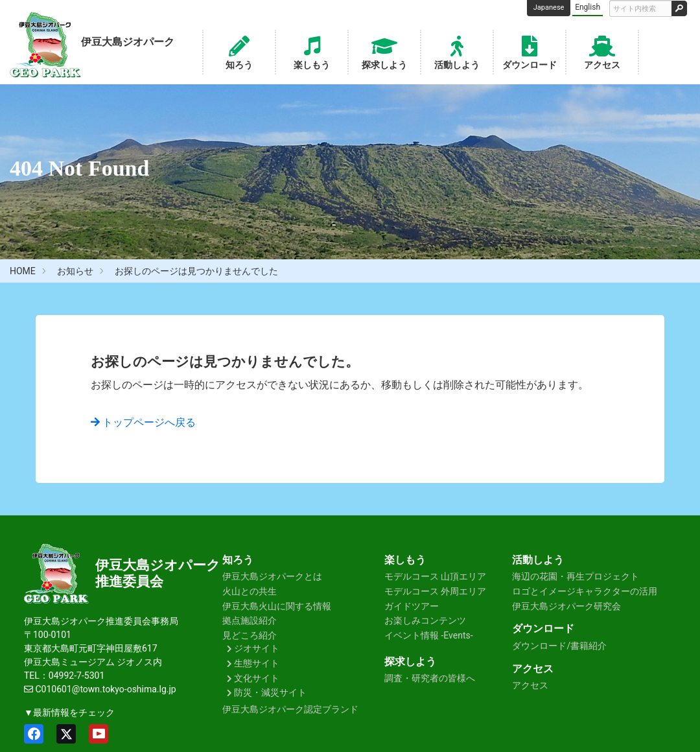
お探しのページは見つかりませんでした (196, 271)
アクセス (602, 51)
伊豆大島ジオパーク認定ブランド (290, 709)
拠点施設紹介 (250, 620)
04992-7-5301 (76, 676)
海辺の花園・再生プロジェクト (576, 576)
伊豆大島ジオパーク (158, 565)
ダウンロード (530, 51)
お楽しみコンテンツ (425, 620)
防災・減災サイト (270, 692)
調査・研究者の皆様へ (430, 678)
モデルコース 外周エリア (435, 591)
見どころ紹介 (250, 635)
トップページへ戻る (143, 422)
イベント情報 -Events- (429, 635)
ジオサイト (257, 648)
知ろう (239, 51)
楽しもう (312, 51)
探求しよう (384, 51)
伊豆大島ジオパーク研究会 (566, 606)
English (588, 7)
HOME (23, 271)
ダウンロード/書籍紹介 (559, 646)
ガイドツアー (412, 606)
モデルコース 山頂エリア (435, 576)
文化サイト (257, 678)
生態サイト (257, 663)
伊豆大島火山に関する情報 (277, 606)
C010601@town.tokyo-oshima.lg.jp (105, 689)
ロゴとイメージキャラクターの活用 (585, 591)
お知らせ (75, 271)
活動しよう (457, 51)
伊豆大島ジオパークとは (272, 576)
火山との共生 (250, 591)
